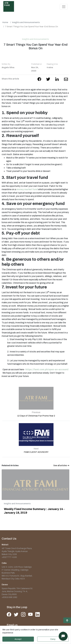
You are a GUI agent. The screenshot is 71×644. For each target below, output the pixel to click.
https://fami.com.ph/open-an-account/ (47, 369)
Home (5, 22)
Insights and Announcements (26, 22)
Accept (18, 639)
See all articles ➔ (61, 465)
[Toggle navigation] (64, 7)
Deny (53, 639)
